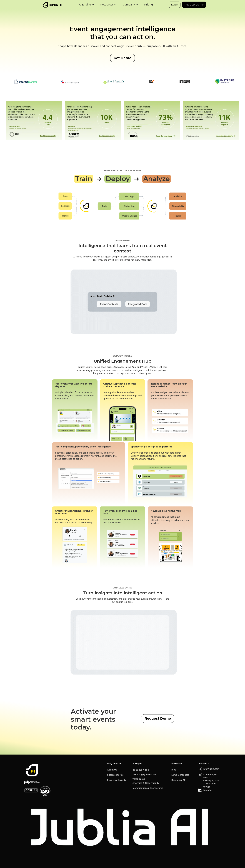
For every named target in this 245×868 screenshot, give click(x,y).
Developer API (179, 780)
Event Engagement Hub (145, 774)
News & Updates (180, 775)
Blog (174, 770)
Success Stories (115, 775)
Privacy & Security (117, 780)
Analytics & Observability (146, 783)
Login (175, 5)
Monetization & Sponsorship (148, 788)
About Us (112, 770)
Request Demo (194, 5)
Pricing (149, 5)
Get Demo (122, 58)
